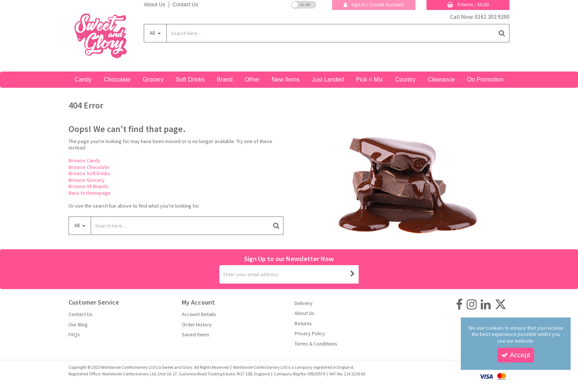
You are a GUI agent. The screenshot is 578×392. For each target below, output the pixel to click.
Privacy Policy (310, 334)
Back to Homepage (90, 193)
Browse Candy (84, 160)
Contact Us (185, 4)
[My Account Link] (374, 5)
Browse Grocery (87, 180)
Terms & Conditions (316, 344)
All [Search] (153, 33)
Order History (197, 325)
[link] (459, 305)
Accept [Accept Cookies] (516, 355)
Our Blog (78, 325)
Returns (303, 324)
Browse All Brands (88, 186)
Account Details (199, 314)
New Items (286, 79)
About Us (154, 4)
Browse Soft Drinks (89, 173)
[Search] (331, 33)
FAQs (74, 335)
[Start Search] (502, 33)
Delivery (304, 303)
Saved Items (196, 335)
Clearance (441, 79)
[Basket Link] (468, 5)
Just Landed (328, 79)
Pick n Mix (370, 79)
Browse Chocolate (89, 167)
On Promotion (485, 79)
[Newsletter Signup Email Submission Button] (352, 274)
